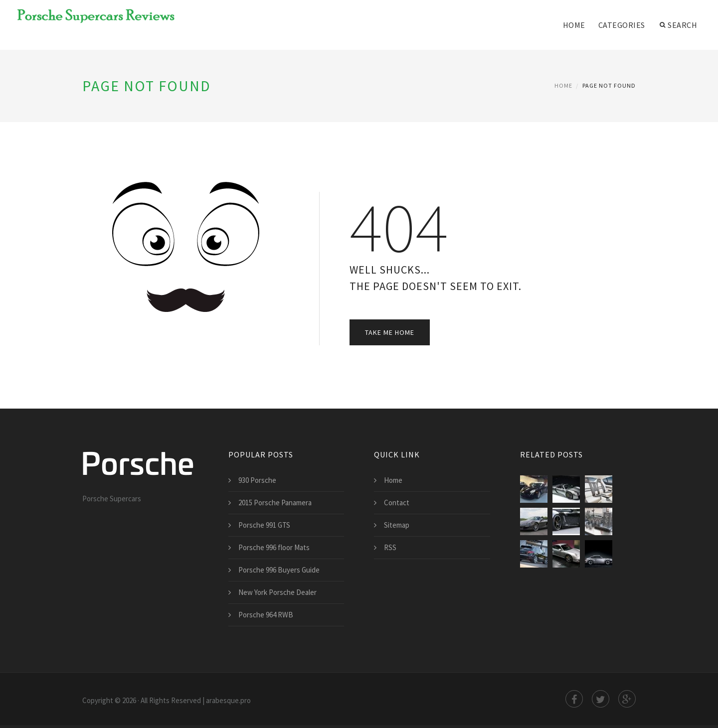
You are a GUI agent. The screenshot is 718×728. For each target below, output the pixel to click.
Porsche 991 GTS (264, 525)
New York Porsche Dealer (277, 592)
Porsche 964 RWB (266, 615)
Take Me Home (390, 332)
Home (574, 25)
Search (679, 25)
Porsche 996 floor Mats (274, 547)
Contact (397, 503)
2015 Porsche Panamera (275, 503)
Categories (622, 25)
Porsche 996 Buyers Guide (279, 570)
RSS (390, 547)
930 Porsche (257, 480)
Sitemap (397, 525)
